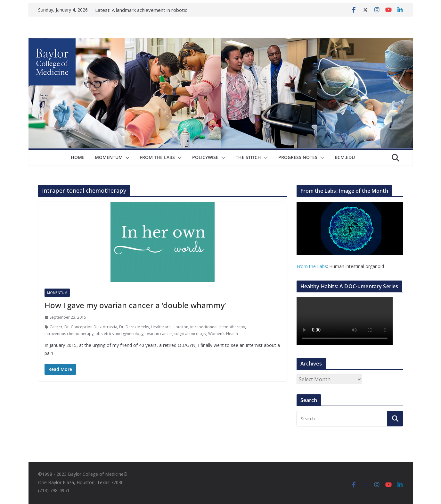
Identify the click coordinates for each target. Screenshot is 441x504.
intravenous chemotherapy (69, 334)
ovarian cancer (159, 334)
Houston (180, 327)
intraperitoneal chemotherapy (218, 327)
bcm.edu (345, 157)
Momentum (109, 157)
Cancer (56, 327)
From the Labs (312, 266)
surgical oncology (190, 334)
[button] (126, 158)
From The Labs (157, 157)
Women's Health (223, 334)
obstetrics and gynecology (119, 334)
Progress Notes (298, 157)
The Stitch (248, 157)
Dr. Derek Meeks (134, 327)
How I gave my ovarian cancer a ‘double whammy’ (135, 305)
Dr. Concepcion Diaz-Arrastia (91, 327)
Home (78, 157)
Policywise (205, 157)
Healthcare (161, 327)
